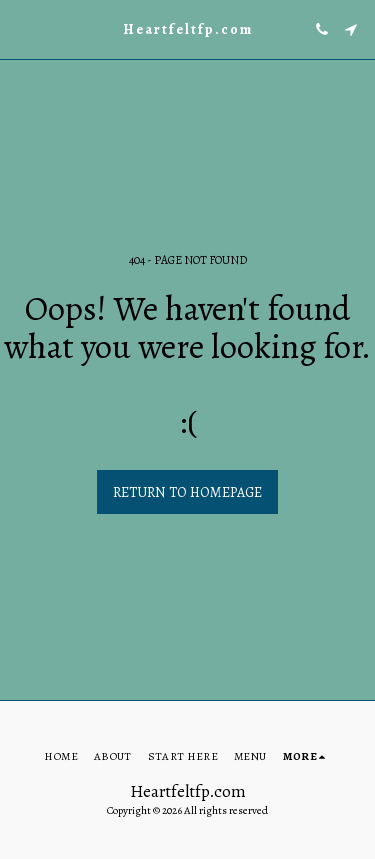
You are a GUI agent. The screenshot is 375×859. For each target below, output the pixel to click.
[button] (22, 28)
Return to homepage (187, 492)
